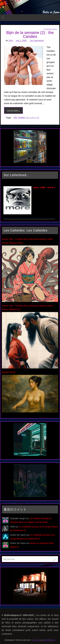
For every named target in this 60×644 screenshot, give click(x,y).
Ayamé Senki (8, 372)
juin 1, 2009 (21, 41)
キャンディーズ (32, 118)
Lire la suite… (13, 110)
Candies (22, 118)
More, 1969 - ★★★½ (44, 187)
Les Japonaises (37, 41)
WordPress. (49, 640)
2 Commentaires (50, 29)
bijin (15, 118)
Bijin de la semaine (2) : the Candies (30, 35)
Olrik (11, 41)
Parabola (36, 640)
